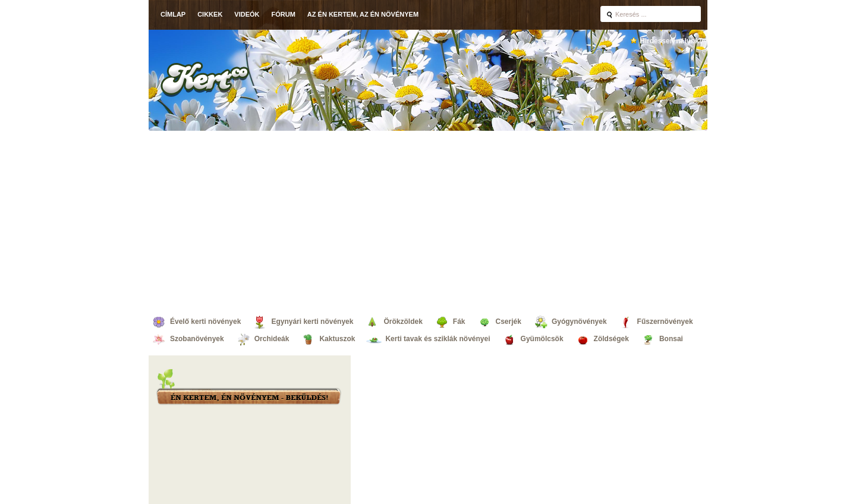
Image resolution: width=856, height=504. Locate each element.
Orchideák (272, 339)
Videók (247, 14)
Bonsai (671, 339)
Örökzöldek (403, 322)
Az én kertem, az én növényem (363, 14)
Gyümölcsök (542, 339)
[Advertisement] (428, 220)
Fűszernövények (665, 322)
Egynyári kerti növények (312, 322)
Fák (459, 322)
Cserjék (509, 322)
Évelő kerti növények (205, 322)
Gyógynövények (579, 322)
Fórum (284, 14)
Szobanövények (197, 339)
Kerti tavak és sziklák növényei (438, 339)
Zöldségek (611, 339)
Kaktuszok (337, 339)
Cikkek (210, 14)
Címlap (173, 14)
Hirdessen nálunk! (671, 41)
